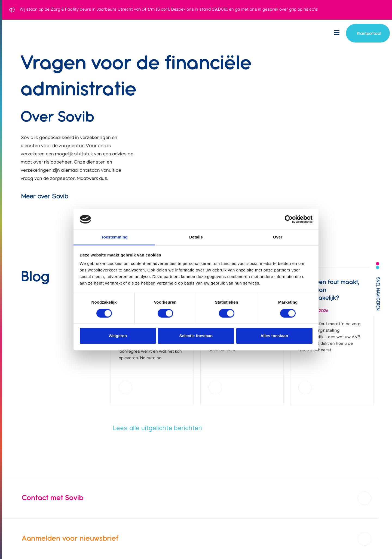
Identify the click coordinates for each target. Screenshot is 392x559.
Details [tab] (196, 237)
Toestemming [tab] (114, 237)
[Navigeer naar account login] (368, 33)
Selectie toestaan (196, 336)
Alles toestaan (274, 336)
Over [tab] (278, 237)
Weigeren (118, 336)
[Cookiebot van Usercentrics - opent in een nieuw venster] (289, 219)
